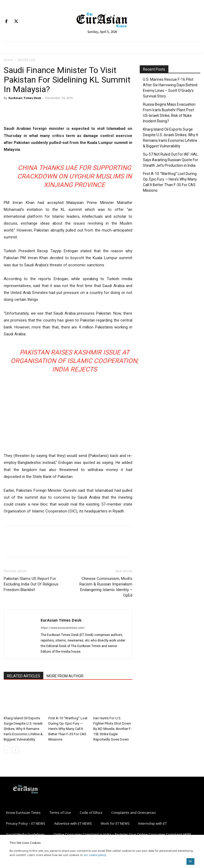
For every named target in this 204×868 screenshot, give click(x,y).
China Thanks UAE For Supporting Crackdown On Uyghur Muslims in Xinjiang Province (75, 176)
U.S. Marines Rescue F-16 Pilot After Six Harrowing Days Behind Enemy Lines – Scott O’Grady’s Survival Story (170, 88)
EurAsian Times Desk (25, 98)
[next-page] (16, 750)
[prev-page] (7, 750)
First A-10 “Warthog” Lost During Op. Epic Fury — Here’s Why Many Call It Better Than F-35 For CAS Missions (68, 729)
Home (8, 60)
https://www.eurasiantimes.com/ (63, 628)
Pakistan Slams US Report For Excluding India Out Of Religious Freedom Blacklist (31, 584)
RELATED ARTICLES (24, 676)
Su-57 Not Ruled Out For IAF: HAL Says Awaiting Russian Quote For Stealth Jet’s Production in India (171, 160)
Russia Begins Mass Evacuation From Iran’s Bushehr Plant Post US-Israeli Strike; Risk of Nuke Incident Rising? (169, 113)
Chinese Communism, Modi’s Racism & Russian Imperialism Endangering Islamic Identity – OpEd (106, 587)
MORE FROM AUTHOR (65, 676)
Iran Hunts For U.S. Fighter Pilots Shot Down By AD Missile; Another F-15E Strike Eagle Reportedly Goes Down (112, 729)
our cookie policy (95, 855)
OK (190, 861)
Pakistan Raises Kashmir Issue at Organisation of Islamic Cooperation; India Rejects (75, 361)
